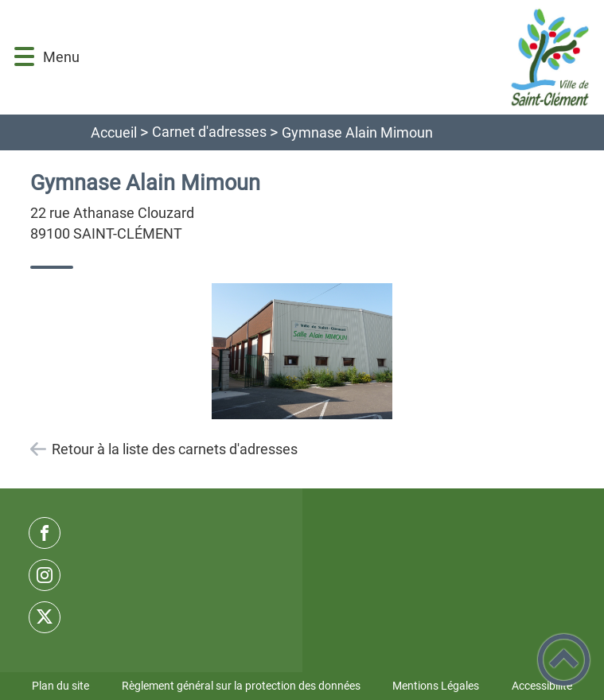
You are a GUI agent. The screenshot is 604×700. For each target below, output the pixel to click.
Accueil (114, 132)
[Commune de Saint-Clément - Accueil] (341, 57)
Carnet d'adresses (209, 132)
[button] (24, 57)
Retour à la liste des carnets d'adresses (175, 449)
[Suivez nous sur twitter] (45, 617)
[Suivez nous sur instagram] (45, 575)
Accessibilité (542, 686)
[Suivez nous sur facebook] (45, 533)
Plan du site (60, 686)
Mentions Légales (436, 686)
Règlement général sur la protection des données (241, 686)
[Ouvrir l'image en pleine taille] (302, 352)
